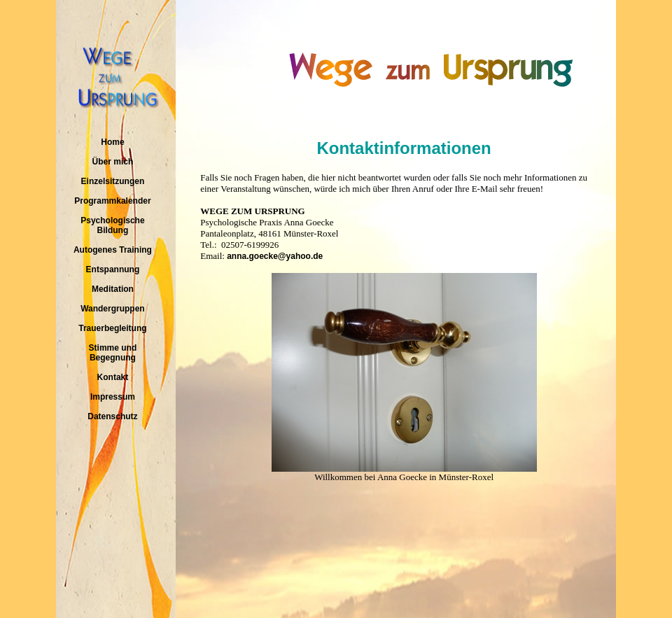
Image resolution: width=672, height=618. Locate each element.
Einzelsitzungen (113, 181)
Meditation (113, 289)
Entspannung (113, 269)
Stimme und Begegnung (113, 353)
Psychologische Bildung (112, 225)
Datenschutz (112, 416)
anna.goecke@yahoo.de (275, 256)
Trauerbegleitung (112, 328)
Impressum (113, 397)
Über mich (113, 162)
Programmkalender (112, 201)
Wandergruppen (113, 309)
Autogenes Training (113, 250)
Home (112, 142)
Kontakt (113, 377)
